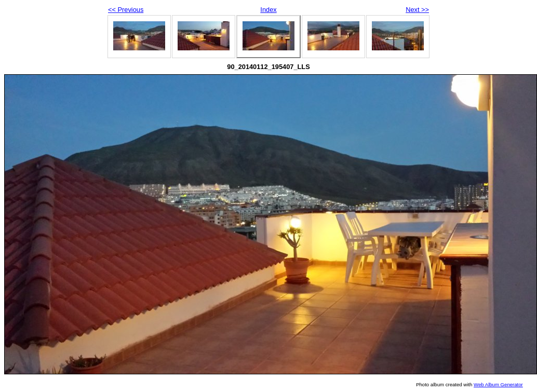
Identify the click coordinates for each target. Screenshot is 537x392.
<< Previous (126, 10)
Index (268, 10)
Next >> (417, 10)
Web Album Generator (498, 384)
